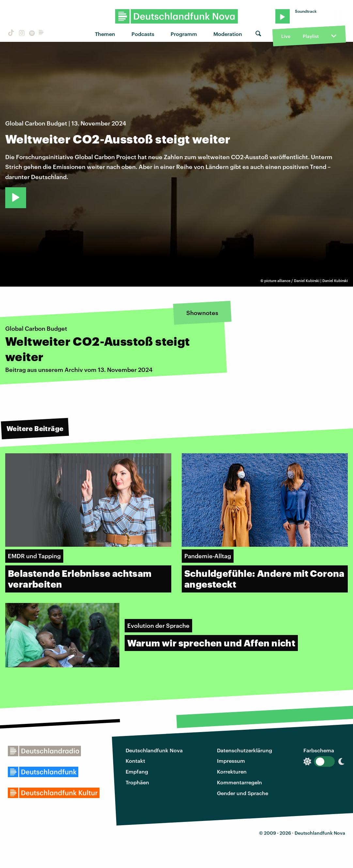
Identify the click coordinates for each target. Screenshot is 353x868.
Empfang (137, 771)
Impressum (231, 761)
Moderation (228, 34)
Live (286, 36)
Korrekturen (232, 771)
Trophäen (137, 782)
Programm (184, 34)
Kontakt (135, 761)
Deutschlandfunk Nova (154, 750)
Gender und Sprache (243, 793)
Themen (105, 34)
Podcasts (143, 34)
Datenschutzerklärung (245, 750)
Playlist (311, 36)
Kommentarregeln (239, 782)
